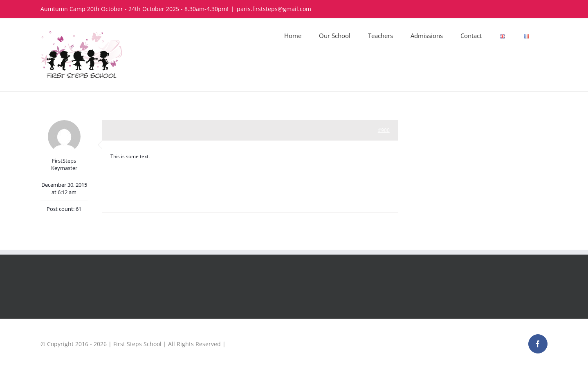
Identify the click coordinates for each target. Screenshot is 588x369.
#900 (384, 130)
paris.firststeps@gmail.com (274, 9)
